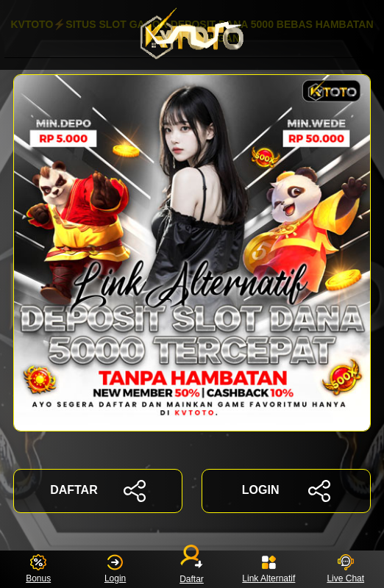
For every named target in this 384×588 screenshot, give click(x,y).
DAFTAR (98, 491)
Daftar (192, 569)
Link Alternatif (269, 569)
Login (115, 569)
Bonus (38, 569)
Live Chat (345, 569)
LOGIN (286, 491)
